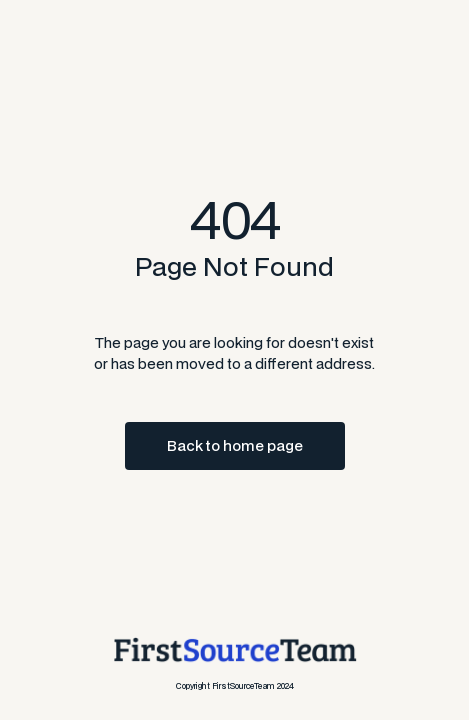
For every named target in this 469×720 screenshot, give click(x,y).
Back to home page (235, 445)
